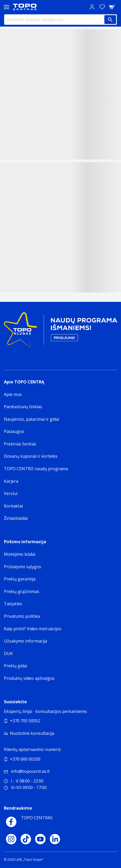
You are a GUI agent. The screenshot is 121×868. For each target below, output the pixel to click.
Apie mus (13, 394)
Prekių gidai (15, 666)
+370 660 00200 (25, 759)
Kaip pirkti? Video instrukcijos (33, 629)
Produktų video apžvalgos (29, 678)
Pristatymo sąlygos (23, 567)
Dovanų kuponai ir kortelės (31, 456)
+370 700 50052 (25, 721)
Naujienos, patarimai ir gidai (31, 419)
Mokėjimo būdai (20, 554)
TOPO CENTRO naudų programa (36, 469)
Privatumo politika (22, 616)
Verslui (11, 493)
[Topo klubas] (60, 332)
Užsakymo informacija (26, 641)
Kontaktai (13, 506)
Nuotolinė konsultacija (32, 733)
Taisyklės (13, 604)
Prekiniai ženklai (20, 444)
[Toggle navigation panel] (7, 7)
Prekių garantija (20, 579)
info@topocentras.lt (27, 771)
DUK (8, 653)
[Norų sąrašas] (102, 7)
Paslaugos (14, 431)
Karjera (11, 481)
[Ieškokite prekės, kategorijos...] (60, 20)
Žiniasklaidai (16, 518)
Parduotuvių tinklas (23, 407)
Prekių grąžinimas (22, 591)
